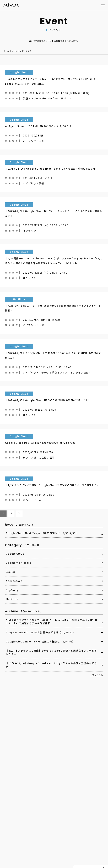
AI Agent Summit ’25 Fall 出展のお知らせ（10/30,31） (41, 632)
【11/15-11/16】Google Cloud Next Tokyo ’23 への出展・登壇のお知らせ (51, 665)
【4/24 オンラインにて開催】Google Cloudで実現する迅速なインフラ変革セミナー (51, 652)
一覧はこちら (97, 675)
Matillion (12, 599)
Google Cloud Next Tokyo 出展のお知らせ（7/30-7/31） (42, 533)
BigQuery (12, 590)
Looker (11, 572)
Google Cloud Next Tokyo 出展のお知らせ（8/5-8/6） (40, 641)
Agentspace (14, 581)
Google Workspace (19, 563)
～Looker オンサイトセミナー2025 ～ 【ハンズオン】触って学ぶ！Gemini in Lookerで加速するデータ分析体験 (52, 621)
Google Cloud (15, 554)
